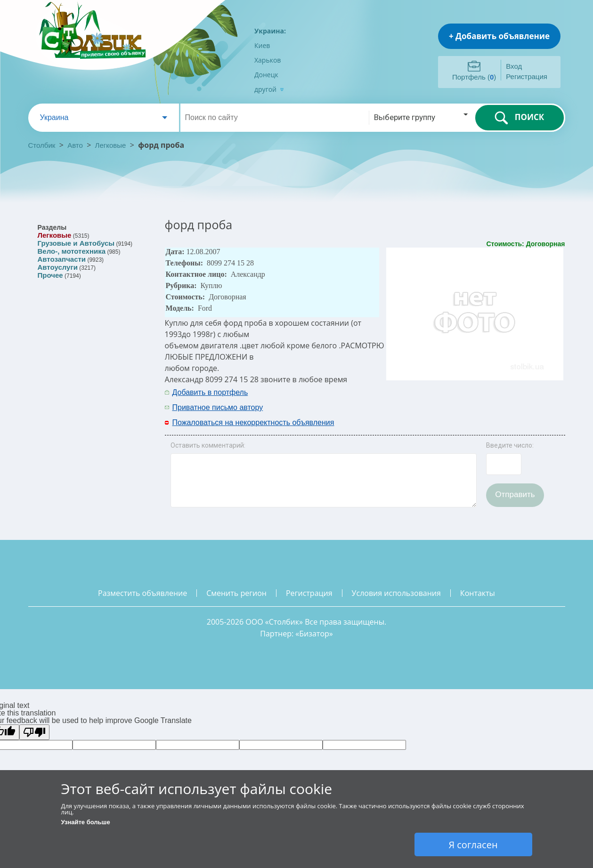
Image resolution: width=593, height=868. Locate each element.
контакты (478, 593)
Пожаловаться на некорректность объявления (253, 422)
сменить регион (236, 593)
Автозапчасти (62, 259)
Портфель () (474, 77)
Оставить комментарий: (208, 445)
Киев (262, 45)
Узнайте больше (86, 822)
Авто (75, 145)
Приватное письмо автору (218, 407)
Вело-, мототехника (72, 251)
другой (269, 89)
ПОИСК (519, 118)
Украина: (270, 31)
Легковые (111, 145)
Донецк (266, 75)
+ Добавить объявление (499, 36)
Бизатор (314, 634)
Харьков (268, 60)
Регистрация (527, 76)
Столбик (42, 145)
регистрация (309, 593)
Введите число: (510, 445)
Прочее (50, 275)
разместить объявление (142, 593)
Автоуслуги (58, 267)
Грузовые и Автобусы (76, 243)
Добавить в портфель (210, 392)
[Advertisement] (441, 399)
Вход (514, 66)
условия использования (396, 593)
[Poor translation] (34, 732)
